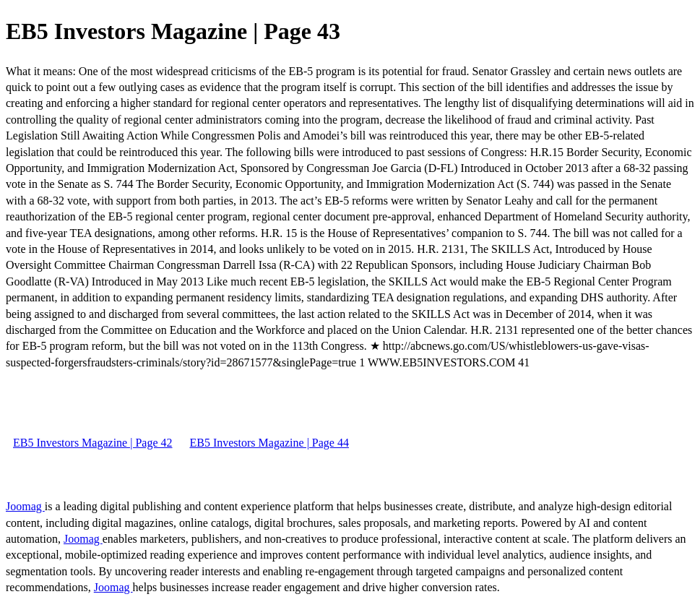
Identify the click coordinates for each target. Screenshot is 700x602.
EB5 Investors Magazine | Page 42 (92, 443)
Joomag (25, 506)
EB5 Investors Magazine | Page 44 (269, 443)
